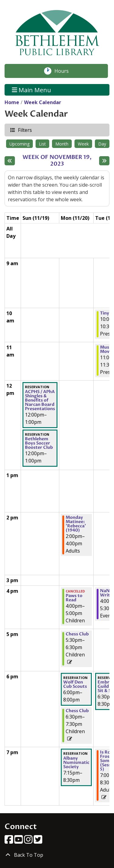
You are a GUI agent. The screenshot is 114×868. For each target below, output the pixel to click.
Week (83, 144)
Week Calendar (43, 102)
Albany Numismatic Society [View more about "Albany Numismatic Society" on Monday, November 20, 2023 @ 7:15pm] (76, 763)
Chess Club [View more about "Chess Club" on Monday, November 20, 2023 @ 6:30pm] (77, 711)
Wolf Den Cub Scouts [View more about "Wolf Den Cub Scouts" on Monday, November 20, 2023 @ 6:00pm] (75, 684)
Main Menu (32, 90)
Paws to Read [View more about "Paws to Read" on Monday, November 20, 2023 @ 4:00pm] (74, 598)
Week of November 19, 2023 (59, 161)
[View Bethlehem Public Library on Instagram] (29, 841)
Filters (25, 130)
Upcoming (19, 144)
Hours (65, 71)
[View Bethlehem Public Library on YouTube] (19, 841)
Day (102, 144)
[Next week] (104, 161)
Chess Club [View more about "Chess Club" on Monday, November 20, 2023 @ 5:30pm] (77, 634)
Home (12, 102)
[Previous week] (10, 161)
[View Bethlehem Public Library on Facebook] (9, 841)
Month (62, 144)
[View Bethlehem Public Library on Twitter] (38, 841)
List (42, 144)
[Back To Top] (57, 855)
